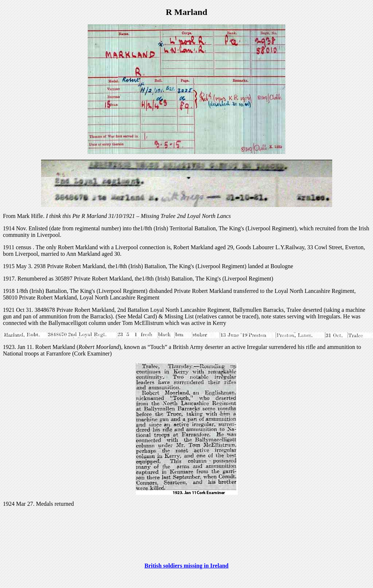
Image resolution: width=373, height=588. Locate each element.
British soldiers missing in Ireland (186, 566)
